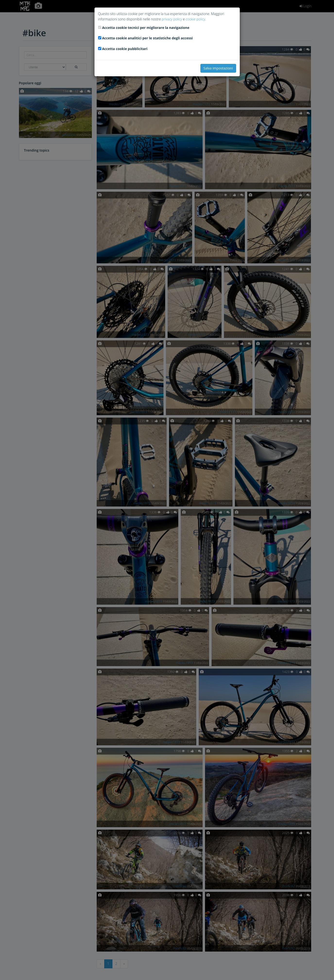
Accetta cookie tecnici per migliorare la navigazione (146, 28)
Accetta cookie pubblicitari (125, 49)
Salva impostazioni (218, 68)
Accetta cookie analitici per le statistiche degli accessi (147, 38)
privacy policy (172, 19)
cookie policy (195, 19)
